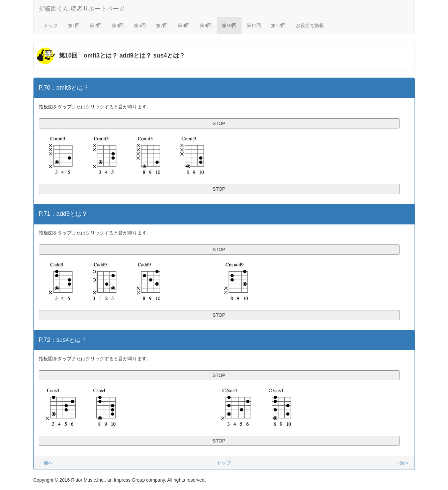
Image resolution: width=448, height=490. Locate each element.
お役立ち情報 (310, 25)
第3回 (118, 25)
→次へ (402, 463)
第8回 (184, 25)
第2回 (96, 25)
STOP (219, 123)
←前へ (46, 463)
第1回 (74, 25)
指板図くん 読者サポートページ (82, 9)
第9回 (206, 25)
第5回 (140, 25)
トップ (51, 25)
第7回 (162, 25)
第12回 (278, 25)
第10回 (229, 25)
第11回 (254, 25)
